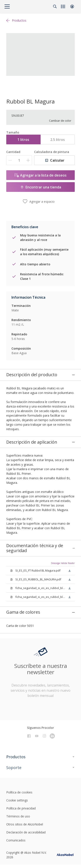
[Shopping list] (64, 6)
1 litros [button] (23, 140)
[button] (72, 6)
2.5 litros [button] (58, 140)
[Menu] (7, 6)
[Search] (55, 6)
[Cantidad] (19, 160)
